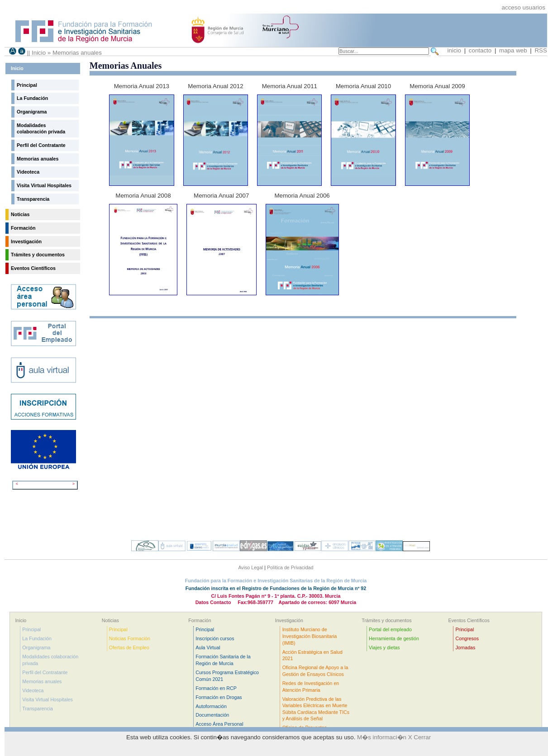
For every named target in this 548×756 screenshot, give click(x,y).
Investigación (26, 241)
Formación (23, 228)
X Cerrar (419, 737)
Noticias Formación (130, 638)
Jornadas (466, 647)
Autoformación (211, 706)
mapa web (514, 50)
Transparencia (33, 199)
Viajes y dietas (384, 647)
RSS (541, 50)
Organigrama (32, 112)
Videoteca (28, 172)
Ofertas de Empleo (129, 647)
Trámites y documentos (38, 255)
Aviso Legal (250, 567)
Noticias (20, 214)
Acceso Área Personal (219, 724)
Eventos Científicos (33, 268)
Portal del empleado (390, 629)
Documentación (212, 715)
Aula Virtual (208, 647)
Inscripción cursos (215, 638)
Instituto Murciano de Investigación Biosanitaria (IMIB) (310, 636)
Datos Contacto (213, 602)
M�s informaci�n (382, 737)
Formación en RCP (216, 688)
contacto (481, 50)
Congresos (467, 638)
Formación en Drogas (219, 697)
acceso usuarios (524, 7)
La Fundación (32, 98)
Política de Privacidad (290, 567)
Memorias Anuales (126, 66)
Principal (27, 85)
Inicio (39, 53)
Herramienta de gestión (394, 638)
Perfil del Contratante (41, 145)
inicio (454, 50)
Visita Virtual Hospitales (44, 185)
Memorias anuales (77, 53)
